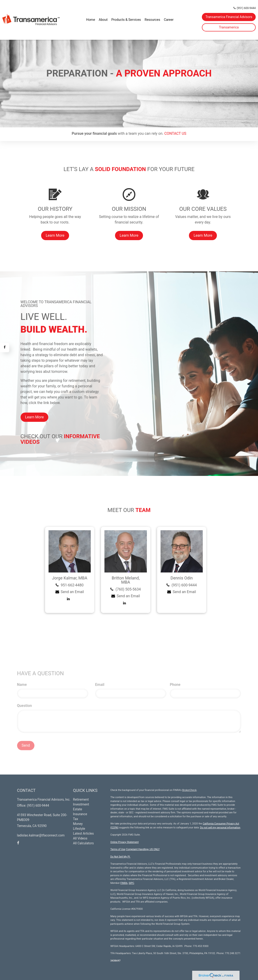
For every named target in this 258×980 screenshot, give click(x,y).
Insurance (80, 814)
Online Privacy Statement (125, 842)
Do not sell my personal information (220, 828)
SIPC (131, 883)
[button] (103, 20)
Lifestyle (79, 829)
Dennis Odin (182, 578)
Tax (76, 819)
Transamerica (229, 27)
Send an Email (72, 592)
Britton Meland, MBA (126, 580)
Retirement (81, 799)
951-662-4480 (72, 585)
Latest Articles (83, 833)
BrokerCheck (189, 790)
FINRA (124, 883)
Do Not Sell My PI (120, 857)
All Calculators (83, 843)
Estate (77, 809)
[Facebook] (5, 348)
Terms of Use (118, 849)
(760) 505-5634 (128, 589)
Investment (81, 804)
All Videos (80, 838)
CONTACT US (175, 133)
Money (78, 824)
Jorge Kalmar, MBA (70, 578)
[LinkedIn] (70, 599)
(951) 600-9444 (245, 8)
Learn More (35, 417)
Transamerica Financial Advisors (229, 17)
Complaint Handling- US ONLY (143, 849)
